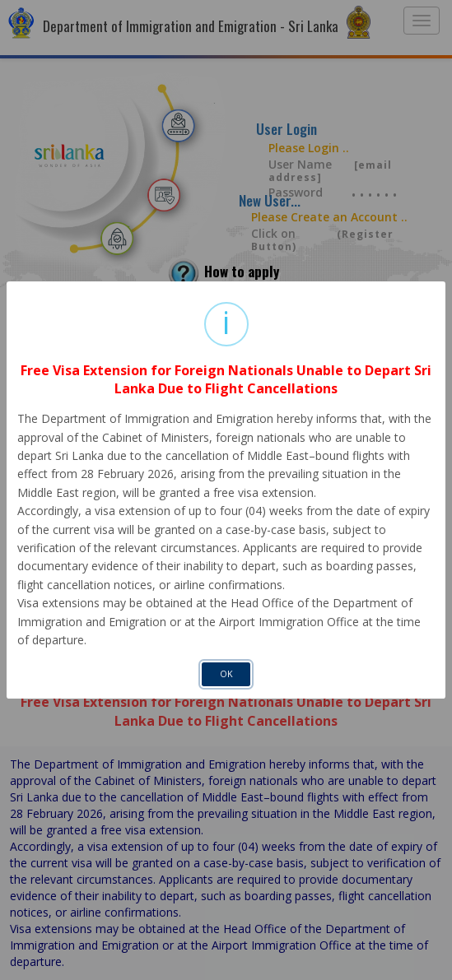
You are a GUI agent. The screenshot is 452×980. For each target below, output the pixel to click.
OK (226, 674)
